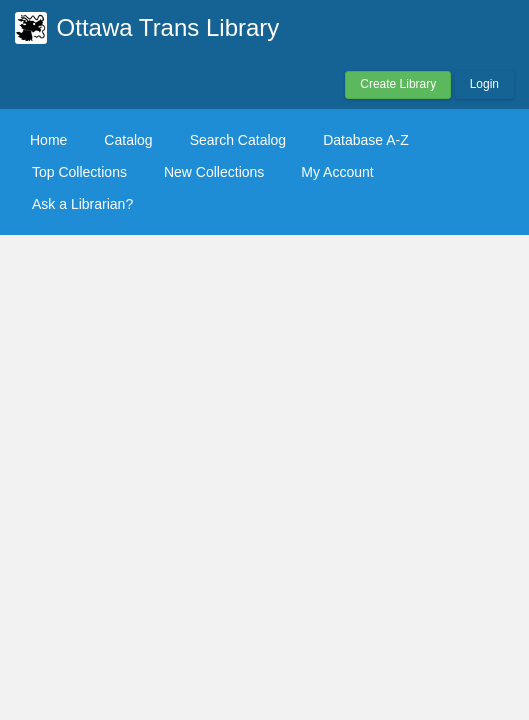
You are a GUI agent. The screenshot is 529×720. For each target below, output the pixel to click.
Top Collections (79, 172)
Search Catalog (238, 140)
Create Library (398, 84)
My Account (337, 172)
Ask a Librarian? (82, 204)
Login (484, 84)
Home (48, 140)
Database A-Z (366, 140)
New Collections (214, 172)
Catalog (128, 140)
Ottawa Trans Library (168, 27)
